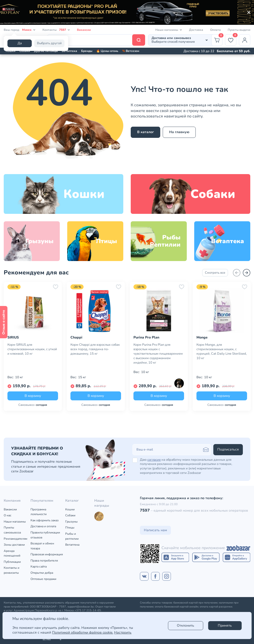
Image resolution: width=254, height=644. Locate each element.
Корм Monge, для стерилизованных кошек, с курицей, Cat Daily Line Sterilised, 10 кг (222, 351)
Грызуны (71, 522)
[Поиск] (96, 40)
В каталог (145, 132)
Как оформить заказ (45, 520)
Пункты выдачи (239, 30)
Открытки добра (42, 573)
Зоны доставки (14, 545)
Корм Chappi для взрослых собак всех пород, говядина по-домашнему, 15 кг (95, 349)
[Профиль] (245, 40)
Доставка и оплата (43, 526)
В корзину (33, 396)
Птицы (70, 528)
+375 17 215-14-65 (88, 610)
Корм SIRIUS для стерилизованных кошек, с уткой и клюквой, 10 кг (32, 349)
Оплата (215, 30)
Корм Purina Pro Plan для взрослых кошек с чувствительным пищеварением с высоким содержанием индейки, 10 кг (158, 354)
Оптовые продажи (43, 579)
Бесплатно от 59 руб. (234, 51)
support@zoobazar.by (81, 607)
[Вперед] (247, 273)
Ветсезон (131, 51)
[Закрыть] (249, 12)
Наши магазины (15, 522)
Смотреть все (215, 273)
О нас (8, 515)
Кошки (11, 51)
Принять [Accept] (225, 625)
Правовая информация (47, 554)
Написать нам (155, 530)
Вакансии (84, 30)
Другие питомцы (46, 51)
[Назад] (237, 273)
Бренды (87, 51)
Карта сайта (39, 567)
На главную (179, 132)
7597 (145, 510)
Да (20, 43)
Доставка (196, 30)
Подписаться (228, 449)
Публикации (12, 562)
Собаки (25, 51)
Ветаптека (69, 51)
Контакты (56, 30)
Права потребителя (44, 561)
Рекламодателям (16, 539)
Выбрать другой (49, 43)
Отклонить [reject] (186, 625)
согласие (154, 460)
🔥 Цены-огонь (107, 51)
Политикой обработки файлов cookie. (83, 632)
